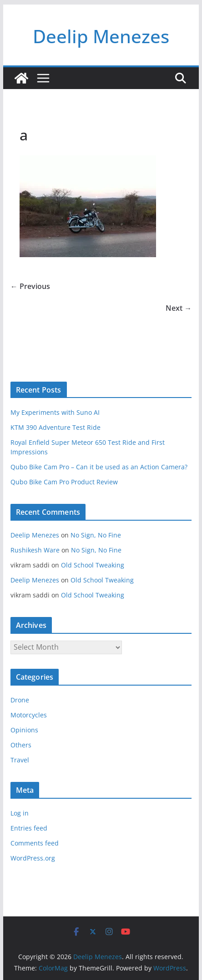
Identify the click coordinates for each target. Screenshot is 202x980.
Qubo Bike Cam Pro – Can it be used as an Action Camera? (99, 467)
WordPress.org (33, 858)
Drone (20, 700)
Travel (20, 760)
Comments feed (35, 843)
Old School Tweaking (93, 565)
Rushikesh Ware (35, 550)
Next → (179, 308)
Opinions (24, 730)
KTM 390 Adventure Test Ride (56, 427)
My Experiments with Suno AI (55, 412)
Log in (20, 813)
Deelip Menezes (101, 36)
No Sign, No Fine (96, 535)
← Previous (30, 286)
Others (21, 745)
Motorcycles (29, 715)
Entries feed (29, 828)
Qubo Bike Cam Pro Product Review (64, 482)
